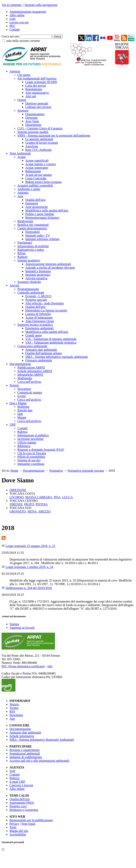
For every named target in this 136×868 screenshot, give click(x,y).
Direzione (32, 118)
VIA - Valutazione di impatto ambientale (51, 339)
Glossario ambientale (39, 360)
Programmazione (28, 289)
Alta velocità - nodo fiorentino (45, 303)
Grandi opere (34, 335)
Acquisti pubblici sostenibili (35, 185)
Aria (20, 196)
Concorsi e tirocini (21, 785)
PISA (57, 497)
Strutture (23, 111)
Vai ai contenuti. (12, 5)
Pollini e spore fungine (40, 214)
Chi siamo (24, 75)
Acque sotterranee (37, 168)
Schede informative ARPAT (35, 371)
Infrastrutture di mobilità (33, 246)
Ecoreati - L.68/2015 (38, 296)
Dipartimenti (33, 125)
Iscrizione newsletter (31, 439)
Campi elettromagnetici (32, 228)
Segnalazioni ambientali (25, 754)
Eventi (22, 396)
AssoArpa (32, 146)
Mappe (22, 417)
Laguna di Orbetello (38, 314)
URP (13, 425)
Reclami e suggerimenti (25, 750)
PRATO (29, 504)
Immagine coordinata (31, 464)
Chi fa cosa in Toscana (32, 453)
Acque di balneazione (39, 318)
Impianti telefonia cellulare (42, 239)
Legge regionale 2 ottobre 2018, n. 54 (29, 567)
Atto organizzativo (37, 93)
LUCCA (67, 497)
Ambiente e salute (29, 189)
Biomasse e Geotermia (24, 810)
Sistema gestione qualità (33, 132)
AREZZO (44, 511)
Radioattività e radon (31, 250)
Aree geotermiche (37, 207)
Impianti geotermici (38, 275)
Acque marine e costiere (41, 164)
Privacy (14, 824)
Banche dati (25, 410)
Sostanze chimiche (29, 282)
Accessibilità (18, 834)
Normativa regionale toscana (86, 471)
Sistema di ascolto (29, 460)
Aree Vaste (32, 121)
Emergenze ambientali (39, 328)
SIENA (32, 511)
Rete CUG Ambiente (38, 150)
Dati (20, 414)
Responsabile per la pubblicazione (31, 820)
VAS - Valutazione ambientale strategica (51, 343)
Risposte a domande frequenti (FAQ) (41, 450)
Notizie (14, 385)
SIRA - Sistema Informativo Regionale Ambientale (42, 740)
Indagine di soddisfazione (26, 757)
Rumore (23, 257)
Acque (22, 157)
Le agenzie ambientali (39, 139)
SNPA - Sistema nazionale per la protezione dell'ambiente (54, 136)
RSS (12, 711)
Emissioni (32, 203)
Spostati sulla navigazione (41, 5)
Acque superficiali (37, 160)
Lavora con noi (19, 22)
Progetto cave (18, 806)
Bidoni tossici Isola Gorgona (43, 182)
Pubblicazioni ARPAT (31, 367)
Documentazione (20, 364)
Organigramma (35, 114)
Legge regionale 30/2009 (41, 82)
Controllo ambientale (31, 293)
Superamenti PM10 (22, 803)
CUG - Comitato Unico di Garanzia (40, 128)
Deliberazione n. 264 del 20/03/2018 (29, 588)
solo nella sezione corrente (23, 41)
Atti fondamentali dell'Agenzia (37, 78)
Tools (13, 827)
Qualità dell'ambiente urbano (44, 353)
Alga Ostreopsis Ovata (40, 321)
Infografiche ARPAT (30, 375)
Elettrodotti (33, 232)
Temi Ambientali (20, 153)
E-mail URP (17, 782)
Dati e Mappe (18, 403)
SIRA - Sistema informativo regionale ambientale (57, 357)
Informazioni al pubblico (33, 435)
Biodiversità (25, 221)
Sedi (12, 771)
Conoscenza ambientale (32, 346)
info (50, 666)
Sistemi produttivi (29, 260)
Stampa (14, 624)
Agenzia (15, 71)
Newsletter (24, 389)
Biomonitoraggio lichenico (42, 218)
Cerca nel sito (10, 36)
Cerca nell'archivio (29, 382)
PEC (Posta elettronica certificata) (23, 666)
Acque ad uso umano (39, 175)
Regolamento (34, 89)
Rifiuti (22, 253)
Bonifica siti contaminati (33, 225)
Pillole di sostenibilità (31, 457)
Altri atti (31, 96)
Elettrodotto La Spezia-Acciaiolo (46, 310)
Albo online (17, 15)
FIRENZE (16, 504)
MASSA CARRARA (39, 497)
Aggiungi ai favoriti (22, 628)
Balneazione (33, 171)
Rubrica (22, 432)
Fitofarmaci (25, 243)
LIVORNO (17, 497)
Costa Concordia (36, 178)
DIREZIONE (18, 490)
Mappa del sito (19, 831)
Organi (22, 100)
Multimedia (25, 378)
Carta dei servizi (36, 86)
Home (14, 471)
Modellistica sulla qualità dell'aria (47, 210)
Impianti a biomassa (38, 271)
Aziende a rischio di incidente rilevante (50, 268)
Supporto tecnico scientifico (35, 325)
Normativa (56, 471)
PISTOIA (42, 504)
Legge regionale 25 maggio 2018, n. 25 (30, 546)
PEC (12, 26)
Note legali (28, 824)
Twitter (14, 708)
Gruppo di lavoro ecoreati (42, 143)
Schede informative (22, 736)
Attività (14, 285)
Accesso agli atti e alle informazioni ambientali (39, 761)
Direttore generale (37, 103)
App (12, 719)
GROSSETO (18, 511)
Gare (13, 19)
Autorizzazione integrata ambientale (48, 264)
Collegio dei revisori (38, 107)
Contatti (15, 29)
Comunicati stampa (30, 392)
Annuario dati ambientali (41, 350)
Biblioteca (24, 446)
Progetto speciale (36, 300)
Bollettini (23, 407)
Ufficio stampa (27, 442)
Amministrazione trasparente (28, 12)
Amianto (23, 193)
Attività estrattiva (36, 278)
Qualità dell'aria (35, 200)
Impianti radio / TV (38, 235)
